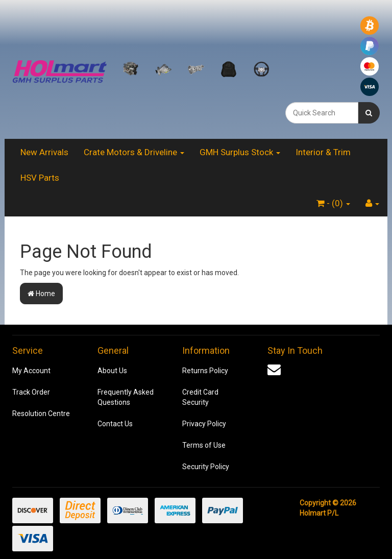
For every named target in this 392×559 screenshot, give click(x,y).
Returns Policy (205, 371)
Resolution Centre (41, 414)
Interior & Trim (323, 152)
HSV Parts (40, 178)
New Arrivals (44, 152)
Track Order (31, 392)
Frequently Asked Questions (126, 397)
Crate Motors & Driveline (134, 152)
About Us (112, 371)
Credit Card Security (200, 397)
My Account (31, 371)
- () (333, 203)
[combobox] (322, 113)
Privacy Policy (204, 424)
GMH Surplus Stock (240, 152)
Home (41, 294)
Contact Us (115, 424)
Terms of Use (204, 445)
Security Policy (206, 467)
